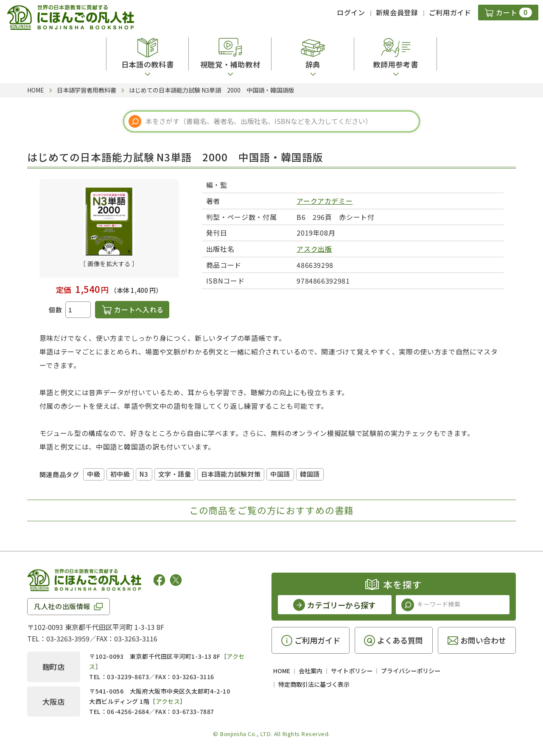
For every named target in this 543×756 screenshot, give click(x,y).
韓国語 (310, 474)
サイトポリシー (352, 671)
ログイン (351, 12)
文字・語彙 (175, 474)
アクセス (168, 701)
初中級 (120, 474)
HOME (282, 671)
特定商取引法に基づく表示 (314, 684)
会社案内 (311, 671)
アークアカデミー (325, 201)
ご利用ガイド (450, 12)
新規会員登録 (397, 12)
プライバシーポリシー (411, 671)
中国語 (280, 474)
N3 (144, 474)
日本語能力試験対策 (231, 474)
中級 (94, 474)
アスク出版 (314, 249)
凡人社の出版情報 (62, 606)
